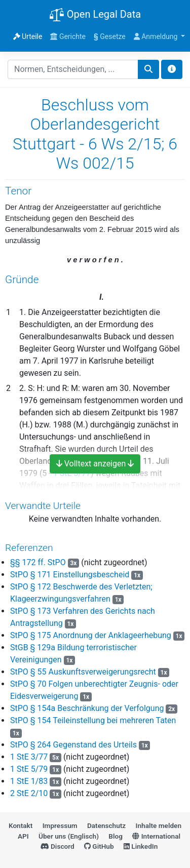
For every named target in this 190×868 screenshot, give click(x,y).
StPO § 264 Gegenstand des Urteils (73, 745)
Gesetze (110, 36)
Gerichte (68, 36)
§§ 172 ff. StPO (38, 562)
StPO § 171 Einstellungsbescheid (70, 575)
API (23, 836)
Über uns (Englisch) (69, 836)
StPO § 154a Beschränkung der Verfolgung (87, 708)
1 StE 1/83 (29, 781)
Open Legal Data (95, 15)
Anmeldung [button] (157, 36)
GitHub (99, 846)
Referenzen (29, 548)
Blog (116, 836)
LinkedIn (141, 846)
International (156, 836)
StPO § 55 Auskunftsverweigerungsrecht (83, 672)
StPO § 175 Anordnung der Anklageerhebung (91, 635)
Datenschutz (106, 825)
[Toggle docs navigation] (172, 69)
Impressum (60, 825)
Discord (58, 846)
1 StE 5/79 (29, 769)
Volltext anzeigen (95, 464)
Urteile (28, 36)
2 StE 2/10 (29, 793)
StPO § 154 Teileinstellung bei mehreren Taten (93, 720)
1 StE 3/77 (29, 757)
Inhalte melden (159, 825)
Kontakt (21, 825)
